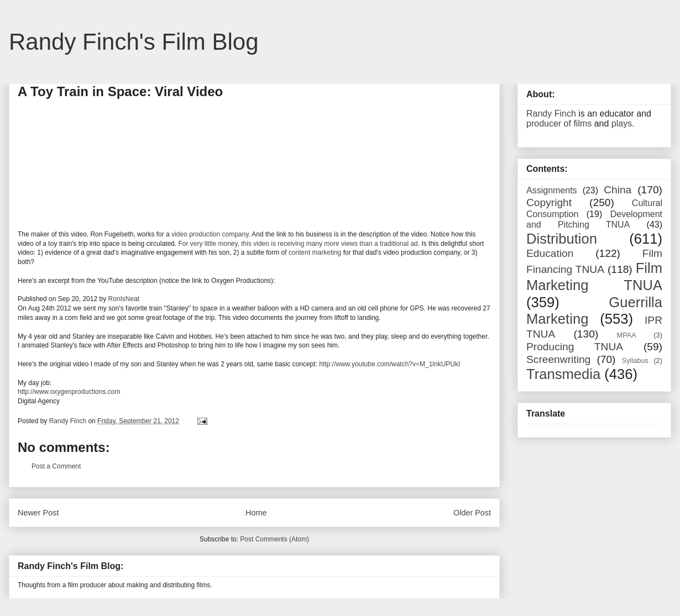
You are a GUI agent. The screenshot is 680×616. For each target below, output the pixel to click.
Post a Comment (56, 466)
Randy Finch (551, 114)
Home (256, 513)
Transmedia (563, 374)
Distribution (562, 239)
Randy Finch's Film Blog (134, 42)
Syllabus (635, 360)
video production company (210, 234)
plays (622, 123)
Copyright (549, 202)
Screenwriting (558, 359)
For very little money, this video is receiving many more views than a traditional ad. (299, 244)
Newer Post (38, 513)
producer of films (559, 123)
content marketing (315, 252)
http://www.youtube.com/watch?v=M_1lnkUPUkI (389, 364)
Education (550, 253)
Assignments (552, 190)
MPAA (627, 335)
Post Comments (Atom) (274, 539)
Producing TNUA (575, 347)
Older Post (472, 513)
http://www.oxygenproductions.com (69, 392)
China (618, 190)
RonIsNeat (124, 299)
